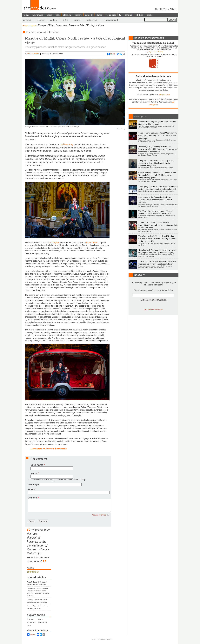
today (26, 15)
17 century (67, 145)
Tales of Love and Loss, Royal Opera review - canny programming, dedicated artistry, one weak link (158, 135)
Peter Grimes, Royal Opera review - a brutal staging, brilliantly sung (157, 123)
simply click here (164, 95)
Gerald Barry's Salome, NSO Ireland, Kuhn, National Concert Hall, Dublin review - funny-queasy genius (157, 175)
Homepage (33, 484)
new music (38, 15)
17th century (31, 622)
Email (34, 474)
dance (99, 15)
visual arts (111, 15)
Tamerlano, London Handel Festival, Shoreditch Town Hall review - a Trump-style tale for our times (158, 225)
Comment (33, 498)
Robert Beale (33, 54)
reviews (27, 20)
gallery (53, 20)
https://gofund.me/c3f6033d (154, 52)
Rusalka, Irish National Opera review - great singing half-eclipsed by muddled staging (158, 251)
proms (77, 20)
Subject (31, 490)
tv (120, 15)
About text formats (99, 515)
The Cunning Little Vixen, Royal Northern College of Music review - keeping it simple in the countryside (157, 239)
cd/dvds (139, 15)
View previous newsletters (153, 309)
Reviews (30, 619)
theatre (78, 15)
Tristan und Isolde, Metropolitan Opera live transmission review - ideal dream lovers (157, 263)
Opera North (92, 243)
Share (111, 54)
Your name (37, 465)
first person (91, 20)
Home (26, 25)
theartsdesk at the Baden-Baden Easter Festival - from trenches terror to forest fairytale (155, 200)
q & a (65, 20)
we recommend (110, 20)
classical (67, 15)
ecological (55, 243)
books (150, 15)
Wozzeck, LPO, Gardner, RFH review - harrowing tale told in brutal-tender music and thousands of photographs (158, 149)
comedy (89, 15)
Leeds (29, 626)
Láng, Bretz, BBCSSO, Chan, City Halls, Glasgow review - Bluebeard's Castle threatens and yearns (156, 163)
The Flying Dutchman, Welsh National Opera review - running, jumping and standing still (158, 188)
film (58, 15)
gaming (128, 15)
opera (49, 15)
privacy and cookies (105, 639)
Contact (94, 639)
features (41, 20)
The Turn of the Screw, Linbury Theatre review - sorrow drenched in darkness (156, 212)
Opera (33, 25)
